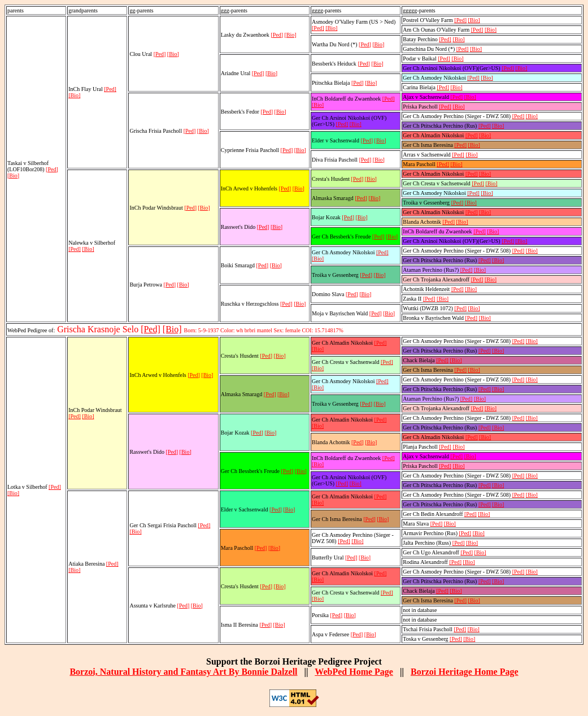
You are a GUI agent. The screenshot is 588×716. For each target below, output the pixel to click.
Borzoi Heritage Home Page (465, 672)
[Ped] (52, 169)
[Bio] (13, 175)
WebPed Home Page (354, 672)
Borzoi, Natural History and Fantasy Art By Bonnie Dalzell (183, 672)
